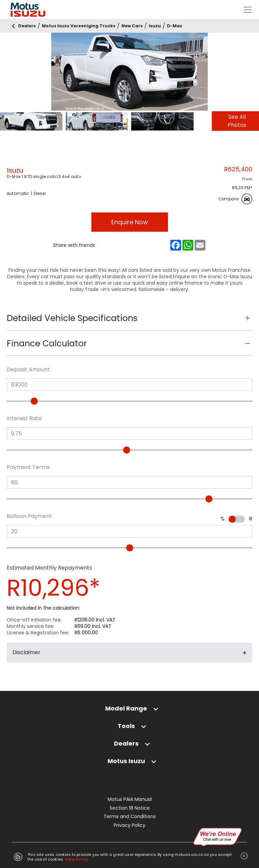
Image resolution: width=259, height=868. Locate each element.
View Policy (76, 859)
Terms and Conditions (130, 817)
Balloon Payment (29, 516)
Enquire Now (130, 222)
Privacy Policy (129, 825)
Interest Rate (24, 418)
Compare (235, 199)
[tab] (129, 322)
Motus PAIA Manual (130, 799)
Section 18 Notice (130, 808)
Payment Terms (28, 467)
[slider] (34, 401)
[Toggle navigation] (248, 10)
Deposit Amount (28, 370)
